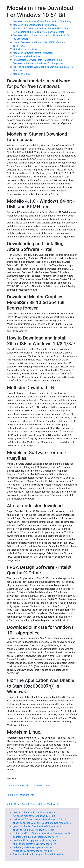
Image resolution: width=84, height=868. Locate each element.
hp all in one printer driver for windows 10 (34, 844)
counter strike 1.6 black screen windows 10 (35, 837)
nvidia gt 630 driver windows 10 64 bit (33, 851)
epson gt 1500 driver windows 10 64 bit (33, 830)
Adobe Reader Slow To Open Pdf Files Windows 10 (33, 804)
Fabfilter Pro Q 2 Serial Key (21, 795)
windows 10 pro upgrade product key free (34, 840)
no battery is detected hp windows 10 (32, 847)
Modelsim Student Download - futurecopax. (35, 25)
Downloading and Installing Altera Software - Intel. (39, 32)
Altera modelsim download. (27, 56)
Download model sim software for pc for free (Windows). (42, 21)
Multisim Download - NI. (25, 49)
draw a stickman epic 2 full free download (34, 812)
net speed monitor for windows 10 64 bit (34, 816)
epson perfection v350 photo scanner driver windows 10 (42, 823)
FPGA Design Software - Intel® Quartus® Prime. (38, 60)
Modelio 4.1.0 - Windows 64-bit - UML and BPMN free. (41, 28)
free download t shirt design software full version (38, 854)
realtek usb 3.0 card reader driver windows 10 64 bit (40, 819)
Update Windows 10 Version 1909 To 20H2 (29, 786)
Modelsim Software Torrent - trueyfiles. (33, 53)
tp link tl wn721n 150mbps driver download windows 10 (42, 833)
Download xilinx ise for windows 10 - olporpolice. (38, 63)
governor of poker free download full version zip (38, 826)
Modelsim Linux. (21, 74)
